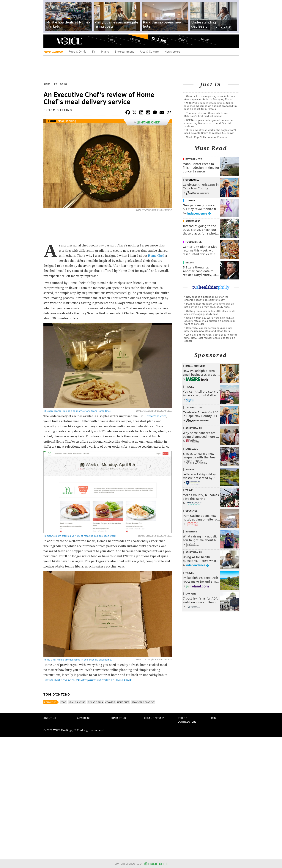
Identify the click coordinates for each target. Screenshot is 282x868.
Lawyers (191, 594)
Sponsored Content (143, 702)
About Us (50, 718)
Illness (190, 200)
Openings (192, 511)
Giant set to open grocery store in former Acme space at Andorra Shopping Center (210, 97)
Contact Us (118, 718)
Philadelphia (95, 702)
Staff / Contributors (187, 720)
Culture (159, 40)
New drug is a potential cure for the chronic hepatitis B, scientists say (206, 298)
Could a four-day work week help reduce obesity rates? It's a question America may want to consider (210, 321)
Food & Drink (77, 51)
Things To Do (194, 407)
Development (194, 159)
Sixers (190, 262)
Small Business (195, 366)
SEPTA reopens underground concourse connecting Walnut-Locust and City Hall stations (209, 123)
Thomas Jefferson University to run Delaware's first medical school (206, 114)
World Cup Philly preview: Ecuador (207, 137)
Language (192, 449)
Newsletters (172, 51)
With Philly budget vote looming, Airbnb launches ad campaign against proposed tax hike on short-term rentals (211, 106)
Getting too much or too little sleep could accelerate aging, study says (210, 312)
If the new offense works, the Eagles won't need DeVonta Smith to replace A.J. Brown (210, 131)
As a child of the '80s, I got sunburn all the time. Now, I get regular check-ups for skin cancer (211, 338)
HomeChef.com (155, 416)
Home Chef (156, 256)
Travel (190, 387)
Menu (49, 41)
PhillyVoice (69, 41)
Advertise (84, 718)
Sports (206, 40)
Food (52, 121)
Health (135, 40)
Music (105, 51)
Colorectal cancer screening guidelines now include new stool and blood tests (208, 329)
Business (191, 532)
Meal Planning (67, 121)
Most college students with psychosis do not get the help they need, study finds (209, 305)
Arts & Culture (149, 51)
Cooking (110, 702)
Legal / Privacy (154, 718)
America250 (193, 221)
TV (93, 51)
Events (182, 40)
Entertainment (124, 51)
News (111, 40)
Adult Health (194, 428)
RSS (213, 718)
